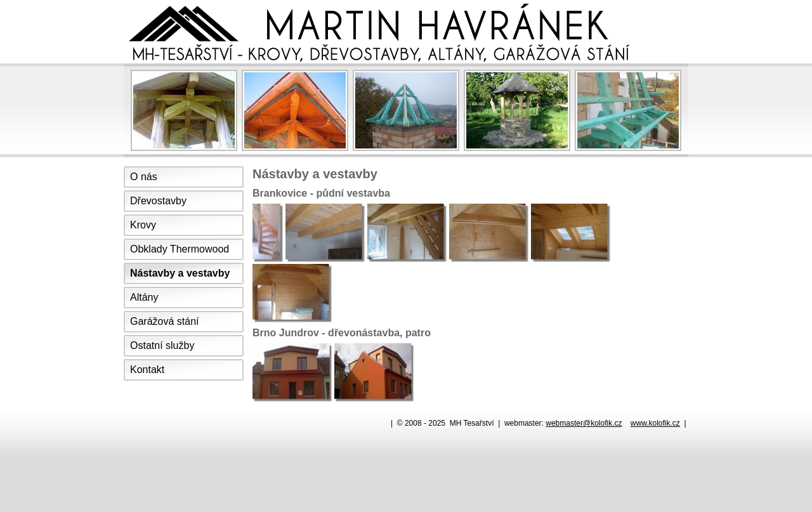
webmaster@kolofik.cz (584, 423)
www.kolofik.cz (655, 423)
